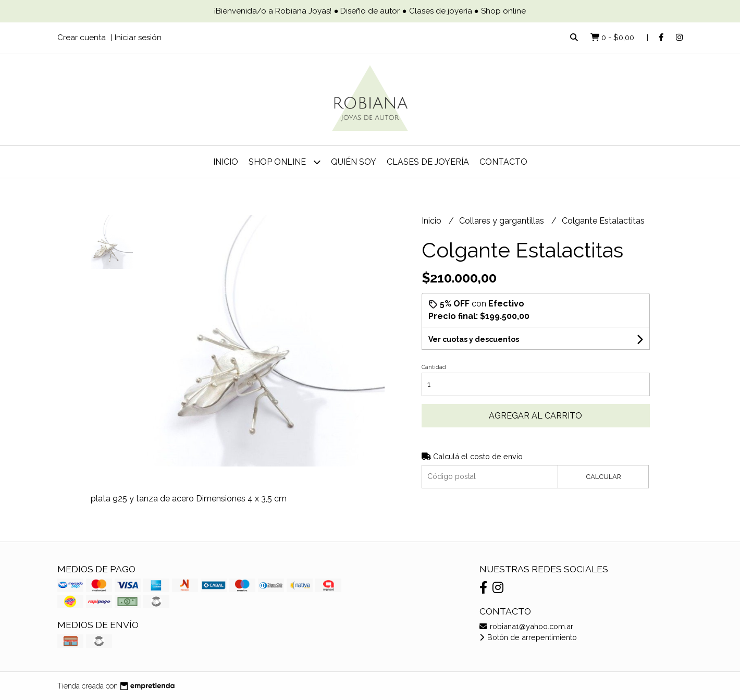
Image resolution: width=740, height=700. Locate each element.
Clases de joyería (428, 162)
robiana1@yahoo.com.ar (526, 626)
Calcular (603, 477)
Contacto (503, 162)
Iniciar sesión (138, 38)
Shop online (285, 162)
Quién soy (354, 162)
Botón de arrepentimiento (528, 637)
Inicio (226, 162)
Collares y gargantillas (503, 221)
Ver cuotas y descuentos (474, 339)
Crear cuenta (82, 38)
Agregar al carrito (535, 416)
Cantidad (434, 367)
